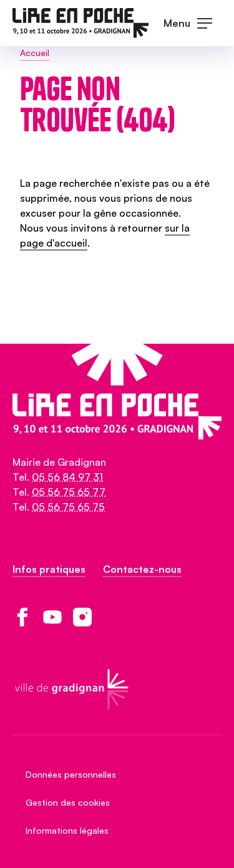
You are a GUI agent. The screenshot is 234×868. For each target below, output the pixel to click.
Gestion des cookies (68, 802)
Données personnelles (71, 774)
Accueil (35, 53)
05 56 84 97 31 (67, 477)
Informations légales (67, 830)
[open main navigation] (193, 23)
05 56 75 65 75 (68, 507)
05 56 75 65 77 (69, 492)
